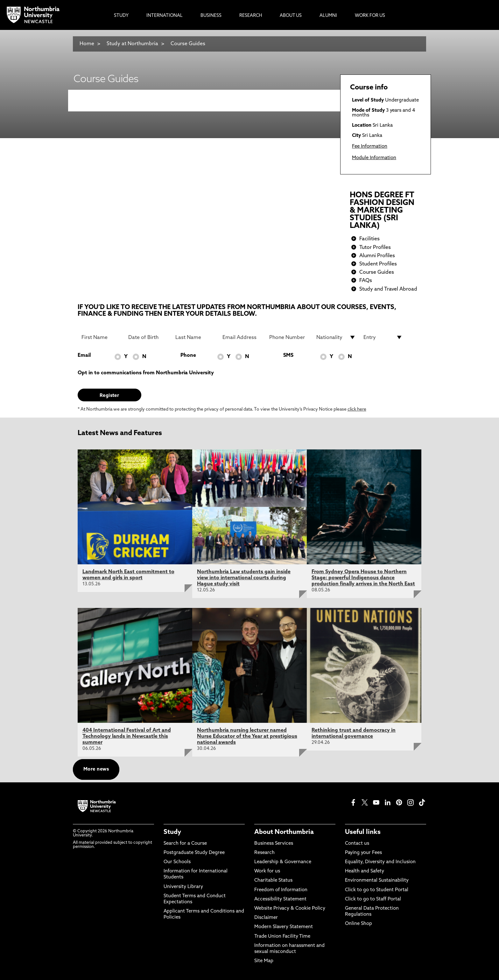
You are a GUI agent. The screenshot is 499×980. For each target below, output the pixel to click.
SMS (288, 356)
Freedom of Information (281, 890)
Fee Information (370, 147)
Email (84, 356)
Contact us (357, 844)
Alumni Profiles (377, 256)
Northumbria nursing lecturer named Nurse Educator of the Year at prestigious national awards (247, 737)
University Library (183, 887)
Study (172, 832)
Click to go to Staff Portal (373, 899)
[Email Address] (242, 337)
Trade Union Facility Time (282, 937)
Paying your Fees (363, 853)
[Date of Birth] (148, 337)
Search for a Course (185, 844)
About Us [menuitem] (291, 16)
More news (96, 769)
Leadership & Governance (283, 862)
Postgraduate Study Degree (194, 853)
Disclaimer (266, 918)
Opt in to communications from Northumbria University (146, 373)
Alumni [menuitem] (328, 16)
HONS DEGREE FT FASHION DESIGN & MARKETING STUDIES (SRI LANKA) (382, 211)
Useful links (363, 832)
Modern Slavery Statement (284, 927)
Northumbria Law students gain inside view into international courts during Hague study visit (244, 578)
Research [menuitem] (251, 16)
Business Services (274, 844)
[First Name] (101, 337)
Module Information (374, 158)
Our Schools (177, 862)
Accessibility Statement (280, 899)
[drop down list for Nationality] (336, 337)
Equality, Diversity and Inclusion (380, 862)
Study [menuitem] (121, 16)
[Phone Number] (289, 337)
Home (87, 44)
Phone (188, 356)
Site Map (264, 961)
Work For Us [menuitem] (370, 16)
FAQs (366, 281)
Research (264, 853)
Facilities (369, 239)
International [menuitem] (165, 16)
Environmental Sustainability (377, 881)
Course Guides (188, 44)
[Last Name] (195, 337)
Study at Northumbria (132, 44)
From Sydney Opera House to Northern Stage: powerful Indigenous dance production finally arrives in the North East (363, 578)
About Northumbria (284, 832)
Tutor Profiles (375, 248)
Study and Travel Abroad (388, 289)
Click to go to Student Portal (377, 890)
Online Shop (358, 924)
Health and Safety (365, 871)
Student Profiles (378, 264)
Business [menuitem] (211, 16)
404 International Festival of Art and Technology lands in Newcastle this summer (127, 737)
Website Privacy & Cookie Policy (290, 909)
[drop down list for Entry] (383, 337)
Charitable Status (273, 881)
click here (357, 409)
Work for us (267, 871)
